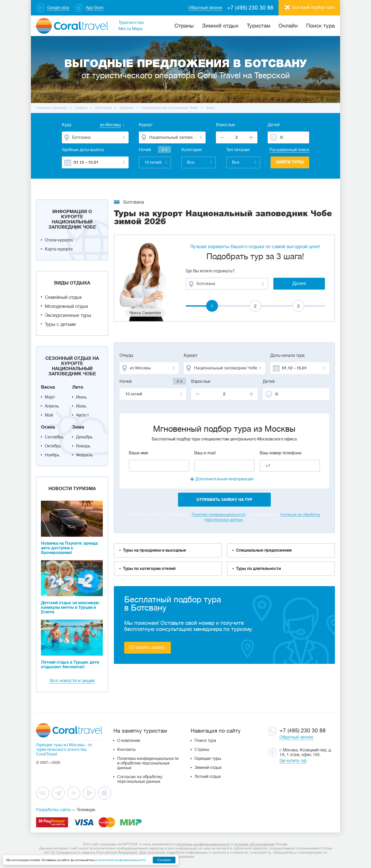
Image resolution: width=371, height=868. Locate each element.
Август (82, 415)
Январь (83, 446)
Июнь (81, 397)
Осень (48, 427)
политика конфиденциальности (203, 844)
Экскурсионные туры (68, 315)
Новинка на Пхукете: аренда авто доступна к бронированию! (69, 548)
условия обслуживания (254, 844)
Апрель (52, 406)
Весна (48, 387)
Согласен (164, 860)
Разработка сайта (53, 810)
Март (50, 397)
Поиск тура (320, 26)
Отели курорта (59, 240)
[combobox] (105, 125)
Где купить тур (293, 761)
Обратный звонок (296, 737)
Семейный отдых (63, 297)
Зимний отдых (220, 26)
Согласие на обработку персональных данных (140, 779)
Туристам (259, 26)
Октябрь (53, 446)
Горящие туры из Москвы (60, 745)
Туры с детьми (60, 324)
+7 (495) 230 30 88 (250, 8)
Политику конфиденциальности (219, 514)
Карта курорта (59, 249)
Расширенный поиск (289, 150)
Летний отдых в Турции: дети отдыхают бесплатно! (70, 665)
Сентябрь (54, 437)
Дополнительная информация (224, 479)
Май (49, 415)
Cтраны (184, 26)
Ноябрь (52, 455)
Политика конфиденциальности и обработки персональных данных (148, 763)
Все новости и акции (72, 681)
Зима (78, 427)
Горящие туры (208, 759)
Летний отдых (208, 777)
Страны (202, 750)
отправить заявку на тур (224, 500)
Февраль (84, 455)
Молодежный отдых (66, 306)
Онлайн (288, 26)
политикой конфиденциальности (122, 860)
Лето (78, 387)
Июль (81, 406)
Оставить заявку (147, 647)
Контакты (126, 750)
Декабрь (84, 437)
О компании (129, 741)
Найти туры (290, 162)
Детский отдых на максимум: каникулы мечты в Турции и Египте (70, 607)
